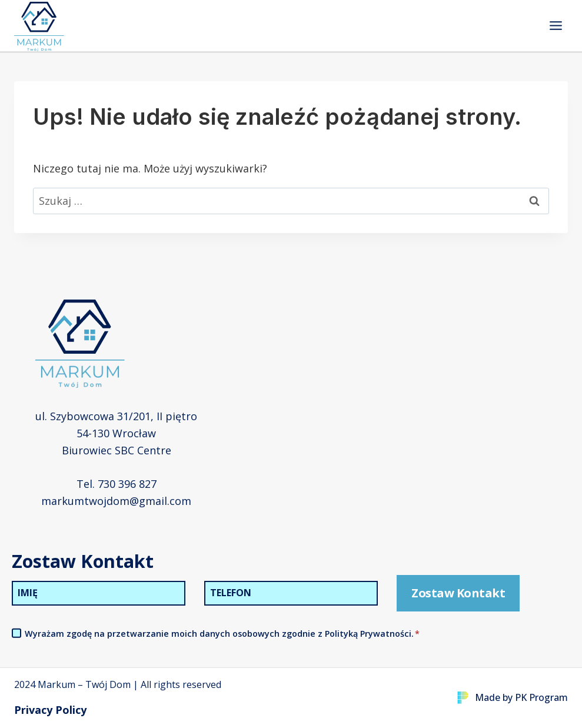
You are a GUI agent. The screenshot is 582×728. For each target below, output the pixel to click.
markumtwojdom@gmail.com (116, 501)
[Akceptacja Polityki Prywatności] (16, 633)
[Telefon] (291, 593)
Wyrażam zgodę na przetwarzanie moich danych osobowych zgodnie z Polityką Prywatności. (222, 634)
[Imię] (99, 593)
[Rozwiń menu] (556, 25)
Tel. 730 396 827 (117, 484)
